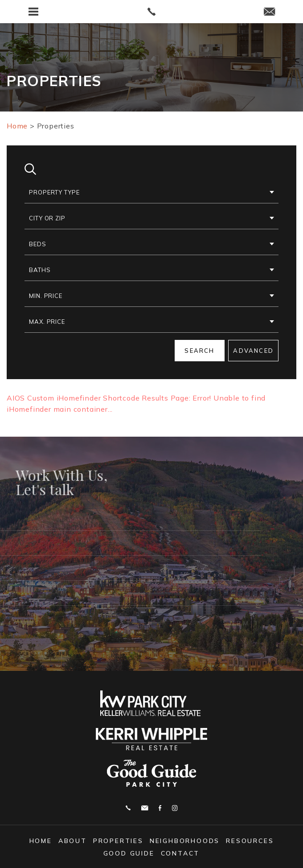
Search (199, 351)
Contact (180, 853)
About (73, 841)
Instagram (175, 808)
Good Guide (129, 853)
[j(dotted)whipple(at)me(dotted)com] (269, 12)
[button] (151, 193)
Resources (250, 841)
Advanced (253, 351)
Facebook (160, 808)
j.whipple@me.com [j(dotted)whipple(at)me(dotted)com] (145, 808)
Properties (118, 841)
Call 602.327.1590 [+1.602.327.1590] (128, 808)
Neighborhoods (185, 841)
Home (41, 841)
